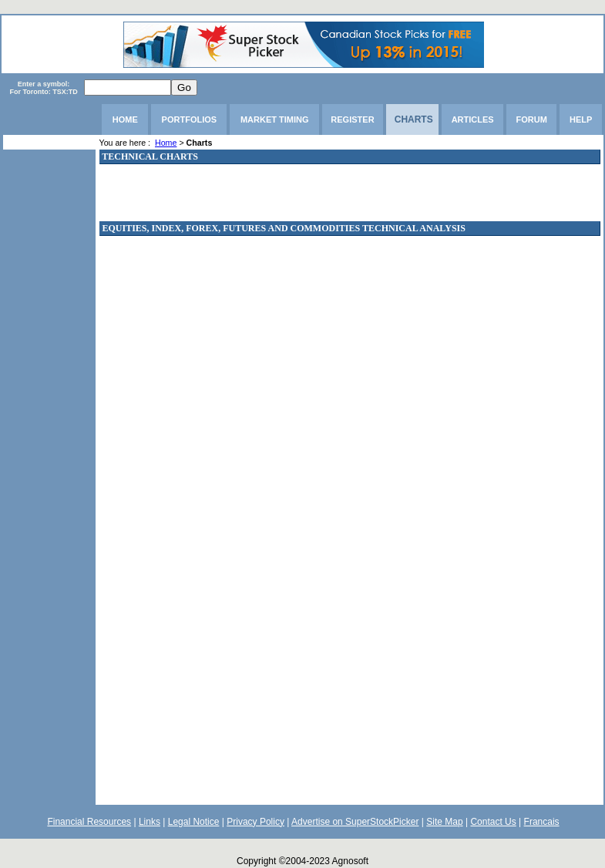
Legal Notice (194, 822)
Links (150, 822)
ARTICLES (473, 119)
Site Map (444, 822)
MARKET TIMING (275, 119)
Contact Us (493, 822)
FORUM (532, 119)
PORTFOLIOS (190, 119)
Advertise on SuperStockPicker (355, 822)
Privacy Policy (255, 822)
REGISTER (352, 119)
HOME (125, 119)
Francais (542, 822)
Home (166, 143)
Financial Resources (89, 822)
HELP (581, 119)
